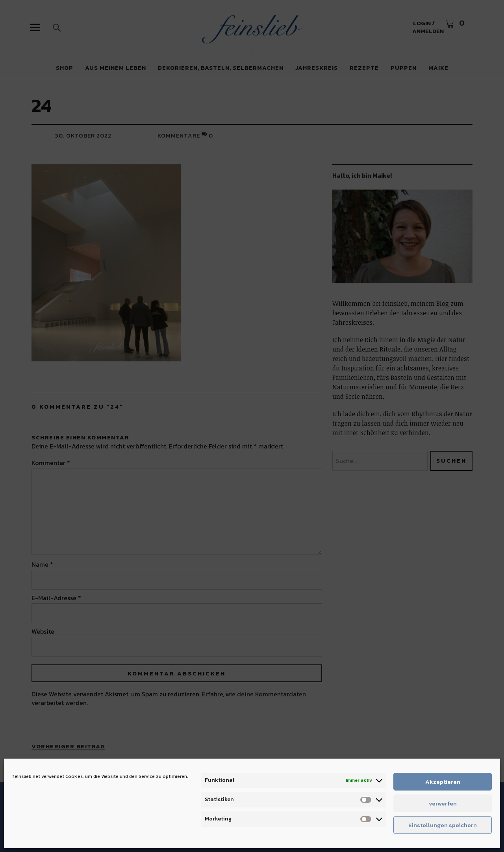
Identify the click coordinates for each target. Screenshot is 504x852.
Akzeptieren (443, 782)
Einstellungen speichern (443, 825)
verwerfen (443, 803)
